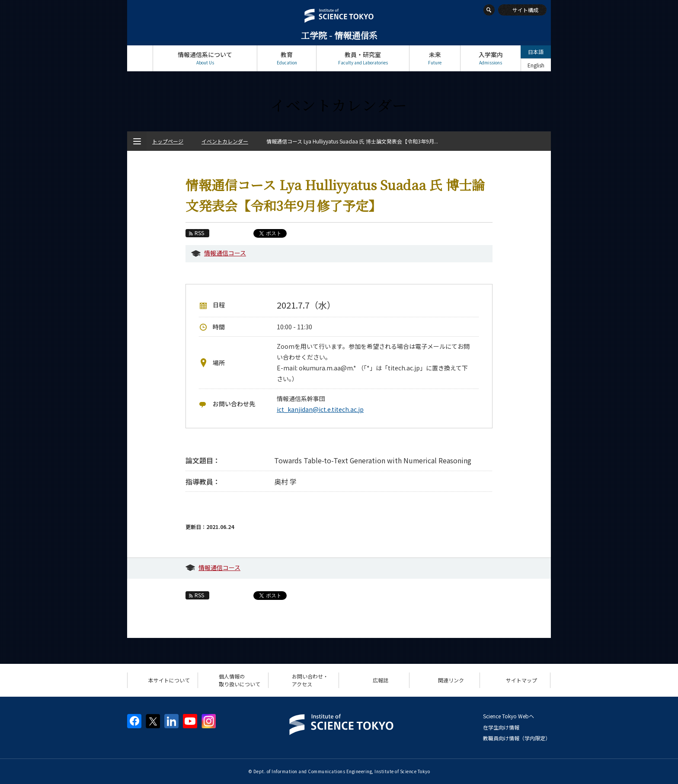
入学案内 (491, 58)
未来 (435, 58)
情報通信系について (205, 58)
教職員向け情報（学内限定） (517, 738)
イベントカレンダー (225, 141)
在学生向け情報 (501, 727)
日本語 (536, 52)
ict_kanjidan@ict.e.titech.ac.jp (320, 409)
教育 (287, 58)
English (536, 65)
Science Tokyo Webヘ (508, 716)
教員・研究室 (363, 58)
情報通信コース (225, 253)
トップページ (140, 58)
